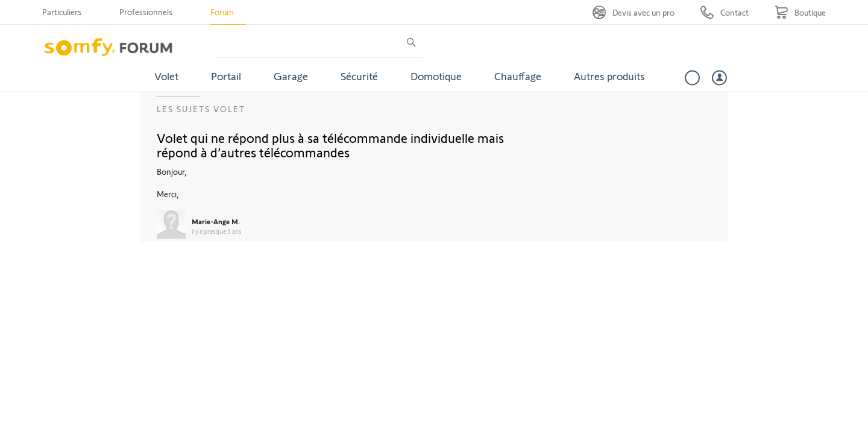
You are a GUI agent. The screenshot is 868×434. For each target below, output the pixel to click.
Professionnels (146, 12)
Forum (222, 12)
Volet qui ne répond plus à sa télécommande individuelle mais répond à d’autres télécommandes (330, 145)
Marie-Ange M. (216, 221)
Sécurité (359, 76)
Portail (226, 76)
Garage (291, 76)
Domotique (436, 76)
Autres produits (609, 76)
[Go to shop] (800, 12)
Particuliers (62, 12)
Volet (166, 76)
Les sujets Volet (201, 109)
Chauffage (518, 76)
